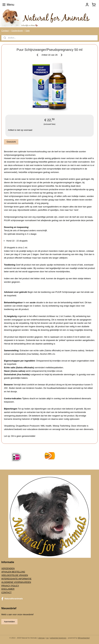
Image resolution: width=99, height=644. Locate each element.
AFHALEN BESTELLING (13, 572)
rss (47, 638)
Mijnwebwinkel (84, 638)
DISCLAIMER (8, 589)
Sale (28, 31)
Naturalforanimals (12, 599)
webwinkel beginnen (58, 638)
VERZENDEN (8, 568)
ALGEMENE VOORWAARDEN (16, 582)
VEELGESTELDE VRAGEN (15, 575)
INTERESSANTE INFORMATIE (16, 579)
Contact (5, 31)
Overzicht (11, 142)
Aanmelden (9, 622)
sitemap (41, 638)
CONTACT (6, 592)
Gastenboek (17, 31)
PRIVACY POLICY (10, 586)
